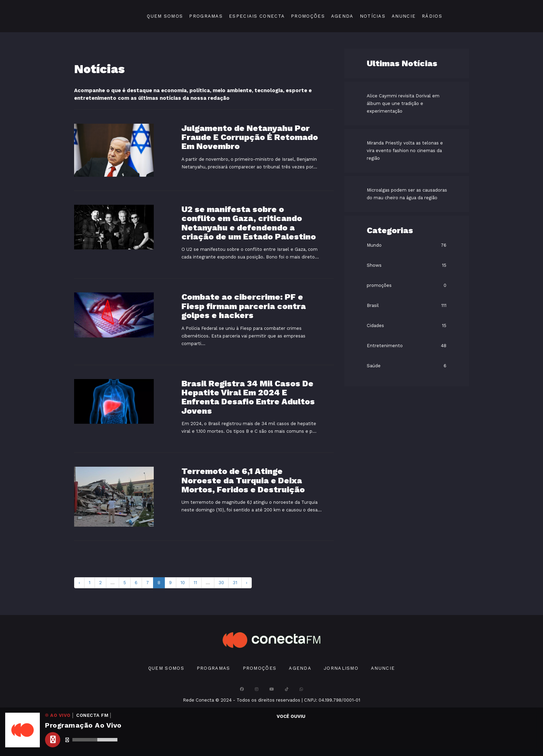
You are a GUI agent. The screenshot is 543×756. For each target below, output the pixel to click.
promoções (379, 285)
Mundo (374, 245)
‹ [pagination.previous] (79, 583)
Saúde (374, 366)
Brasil (373, 305)
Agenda (342, 16)
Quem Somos (165, 16)
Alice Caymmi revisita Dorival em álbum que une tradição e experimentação (403, 103)
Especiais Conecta (257, 16)
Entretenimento (385, 346)
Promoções (308, 16)
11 (195, 583)
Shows (374, 265)
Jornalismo (341, 668)
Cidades (375, 326)
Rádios (432, 16)
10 (183, 583)
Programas (206, 16)
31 (235, 583)
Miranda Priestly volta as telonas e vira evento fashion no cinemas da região (405, 151)
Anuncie (404, 16)
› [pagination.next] (247, 583)
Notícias (373, 16)
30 (221, 583)
